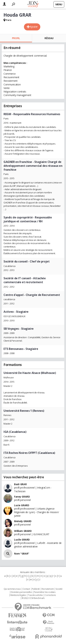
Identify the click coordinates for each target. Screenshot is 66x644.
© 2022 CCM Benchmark (33, 598)
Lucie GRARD (22, 505)
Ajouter (34, 27)
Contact (26, 589)
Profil (16, 38)
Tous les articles (35, 595)
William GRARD (23, 531)
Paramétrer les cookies (45, 592)
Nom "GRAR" (22, 554)
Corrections (50, 595)
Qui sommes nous (12, 589)
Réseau (49, 38)
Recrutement (48, 589)
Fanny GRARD (22, 497)
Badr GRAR (20, 484)
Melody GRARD (23, 521)
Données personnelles (21, 592)
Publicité (36, 589)
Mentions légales (18, 595)
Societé (59, 589)
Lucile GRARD (22, 540)
